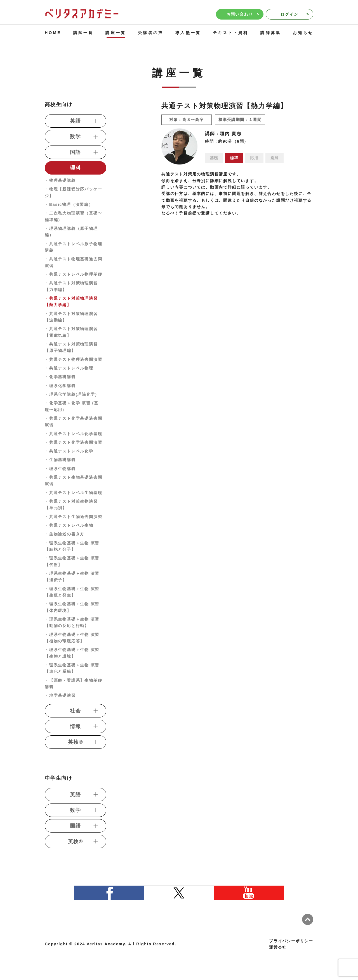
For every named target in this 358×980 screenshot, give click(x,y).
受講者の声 (151, 33)
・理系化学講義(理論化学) (71, 394)
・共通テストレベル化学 (69, 451)
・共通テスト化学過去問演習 (73, 442)
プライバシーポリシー (291, 941)
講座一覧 (116, 33)
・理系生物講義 (60, 469)
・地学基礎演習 (60, 695)
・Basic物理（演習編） (69, 204)
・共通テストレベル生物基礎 (73, 493)
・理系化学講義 (60, 386)
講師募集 (271, 33)
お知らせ (303, 33)
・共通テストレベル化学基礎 (73, 434)
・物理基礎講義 (60, 180)
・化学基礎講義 (60, 377)
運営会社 (278, 947)
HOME (53, 33)
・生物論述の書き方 (65, 534)
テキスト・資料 (231, 33)
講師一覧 (83, 33)
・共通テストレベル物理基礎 (73, 274)
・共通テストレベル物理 (69, 368)
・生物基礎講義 (60, 460)
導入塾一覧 (188, 33)
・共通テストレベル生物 (69, 525)
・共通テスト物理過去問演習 (73, 359)
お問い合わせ (243, 14)
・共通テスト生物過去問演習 (73, 517)
